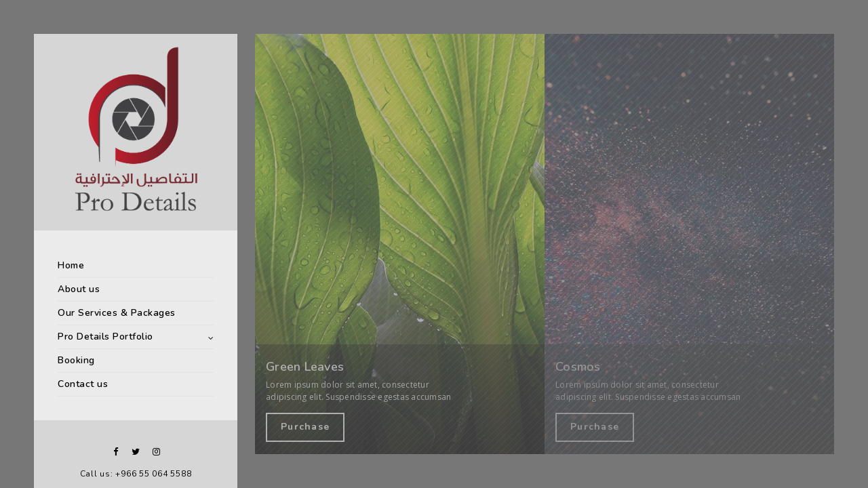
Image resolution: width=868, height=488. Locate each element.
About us (79, 289)
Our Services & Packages (117, 313)
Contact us (83, 384)
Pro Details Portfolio (105, 337)
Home (71, 265)
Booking (76, 360)
